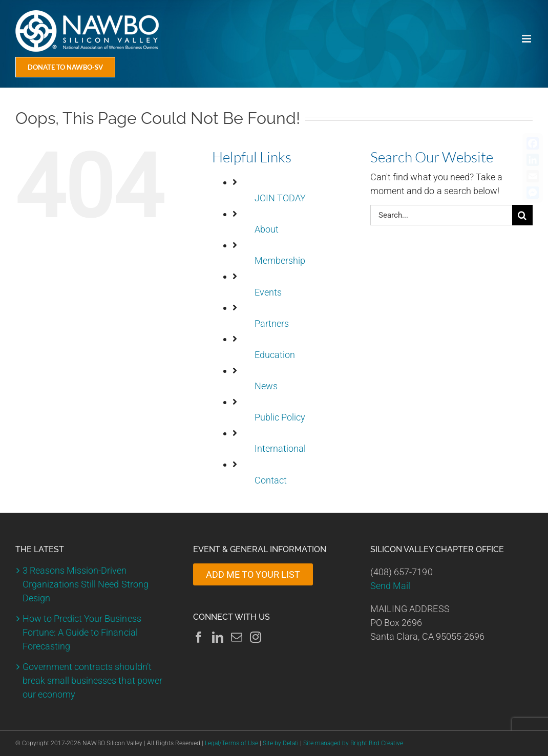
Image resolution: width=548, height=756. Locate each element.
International (280, 448)
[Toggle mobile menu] (527, 39)
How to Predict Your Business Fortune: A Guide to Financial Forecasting (82, 632)
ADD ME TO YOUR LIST (253, 574)
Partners (272, 323)
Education (275, 355)
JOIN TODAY (280, 198)
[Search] (522, 215)
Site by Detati (281, 743)
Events (268, 292)
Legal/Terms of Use (231, 743)
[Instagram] (256, 637)
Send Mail (390, 586)
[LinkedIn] (218, 637)
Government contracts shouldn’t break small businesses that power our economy (92, 680)
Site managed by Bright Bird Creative (353, 743)
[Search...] (441, 215)
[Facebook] (199, 637)
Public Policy (280, 417)
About (267, 229)
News (266, 386)
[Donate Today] (65, 67)
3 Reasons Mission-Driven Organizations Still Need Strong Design (86, 584)
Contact (271, 480)
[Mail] (237, 637)
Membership (280, 260)
